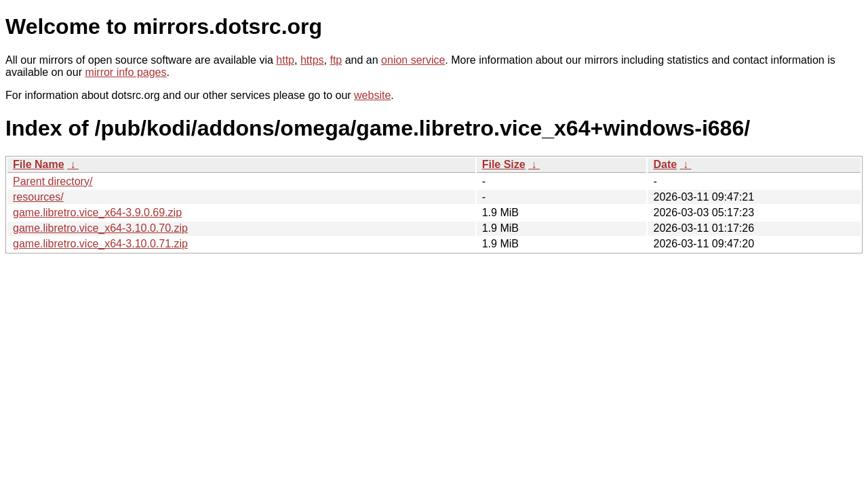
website (372, 95)
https (312, 60)
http (285, 60)
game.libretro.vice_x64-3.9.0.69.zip (97, 212)
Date (665, 164)
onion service (413, 60)
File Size (504, 164)
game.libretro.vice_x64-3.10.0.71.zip (100, 244)
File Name (39, 164)
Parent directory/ (53, 181)
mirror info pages (125, 72)
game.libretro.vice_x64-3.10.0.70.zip (100, 228)
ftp (336, 60)
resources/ (38, 197)
